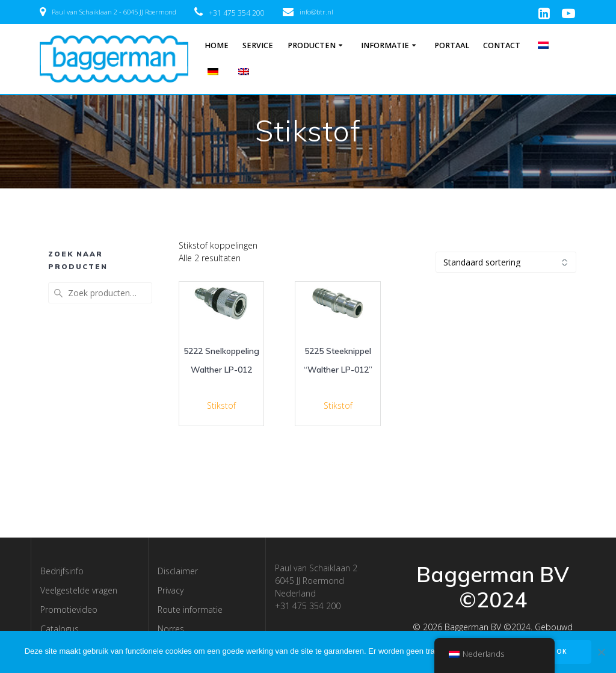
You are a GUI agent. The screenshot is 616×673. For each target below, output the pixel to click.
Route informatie (190, 609)
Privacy (171, 590)
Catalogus (60, 629)
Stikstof (221, 405)
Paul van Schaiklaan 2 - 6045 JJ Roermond (114, 12)
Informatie (385, 45)
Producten (312, 45)
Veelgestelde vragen (79, 590)
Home (217, 45)
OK (562, 651)
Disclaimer (178, 571)
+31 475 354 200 (237, 13)
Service (258, 45)
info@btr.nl (316, 12)
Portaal (452, 45)
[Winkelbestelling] (506, 262)
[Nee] (601, 652)
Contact (502, 45)
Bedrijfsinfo (62, 571)
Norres (171, 629)
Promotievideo (69, 609)
